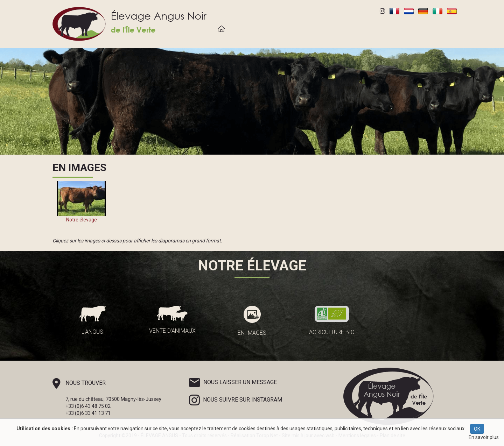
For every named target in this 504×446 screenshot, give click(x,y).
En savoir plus (484, 437)
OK (477, 429)
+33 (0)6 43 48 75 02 (88, 406)
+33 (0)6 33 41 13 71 (88, 413)
